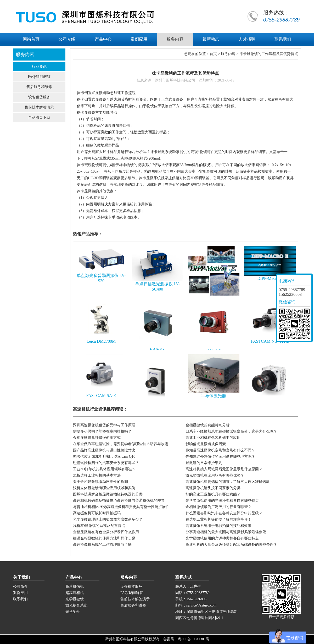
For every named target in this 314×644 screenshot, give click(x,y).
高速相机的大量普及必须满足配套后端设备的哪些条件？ (231, 545)
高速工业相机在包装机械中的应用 (213, 438)
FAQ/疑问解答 (39, 77)
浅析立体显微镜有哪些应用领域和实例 (104, 488)
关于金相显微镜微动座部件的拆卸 (100, 482)
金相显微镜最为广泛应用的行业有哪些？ (218, 507)
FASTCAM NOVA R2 (270, 341)
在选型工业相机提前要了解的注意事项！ (218, 519)
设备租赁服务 (39, 97)
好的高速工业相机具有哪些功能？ (213, 494)
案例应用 (20, 593)
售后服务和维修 (39, 87)
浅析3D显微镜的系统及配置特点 (99, 526)
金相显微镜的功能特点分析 (208, 425)
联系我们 (20, 599)
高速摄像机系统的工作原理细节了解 (102, 545)
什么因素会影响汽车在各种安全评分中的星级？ (224, 513)
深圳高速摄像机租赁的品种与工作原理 (104, 425)
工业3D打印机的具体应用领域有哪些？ (105, 469)
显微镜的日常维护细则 (204, 463)
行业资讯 (39, 66)
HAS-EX (157, 349)
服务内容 (228, 54)
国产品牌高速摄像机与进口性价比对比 (104, 450)
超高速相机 (75, 593)
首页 (213, 54)
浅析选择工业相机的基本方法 (97, 475)
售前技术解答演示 (39, 107)
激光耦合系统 (76, 605)
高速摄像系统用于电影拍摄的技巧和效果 (218, 526)
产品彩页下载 (39, 118)
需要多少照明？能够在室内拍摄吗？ (102, 431)
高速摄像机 (75, 586)
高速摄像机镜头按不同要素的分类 (213, 488)
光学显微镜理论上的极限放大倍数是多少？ (108, 519)
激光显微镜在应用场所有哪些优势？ (215, 475)
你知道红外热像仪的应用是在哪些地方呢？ (220, 457)
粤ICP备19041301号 (194, 639)
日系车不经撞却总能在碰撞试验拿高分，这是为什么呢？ (231, 431)
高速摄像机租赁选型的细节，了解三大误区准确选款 (228, 482)
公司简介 (20, 586)
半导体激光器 (214, 396)
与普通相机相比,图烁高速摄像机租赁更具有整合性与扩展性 (121, 507)
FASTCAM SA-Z (101, 395)
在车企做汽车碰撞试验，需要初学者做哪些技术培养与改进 (121, 444)
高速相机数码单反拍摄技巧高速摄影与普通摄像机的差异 (119, 501)
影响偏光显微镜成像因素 (206, 444)
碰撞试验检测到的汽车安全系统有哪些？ (106, 463)
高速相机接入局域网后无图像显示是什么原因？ (224, 469)
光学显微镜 (75, 599)
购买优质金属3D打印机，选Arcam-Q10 (104, 457)
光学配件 (73, 612)
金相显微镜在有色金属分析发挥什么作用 (106, 532)
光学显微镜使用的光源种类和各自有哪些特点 (222, 501)
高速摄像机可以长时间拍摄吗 (97, 513)
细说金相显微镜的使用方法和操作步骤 (104, 538)
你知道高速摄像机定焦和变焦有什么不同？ (220, 450)
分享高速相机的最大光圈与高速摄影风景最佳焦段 (226, 532)
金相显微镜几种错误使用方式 (97, 438)
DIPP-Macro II (270, 278)
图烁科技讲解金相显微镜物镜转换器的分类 (108, 494)
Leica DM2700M (101, 341)
